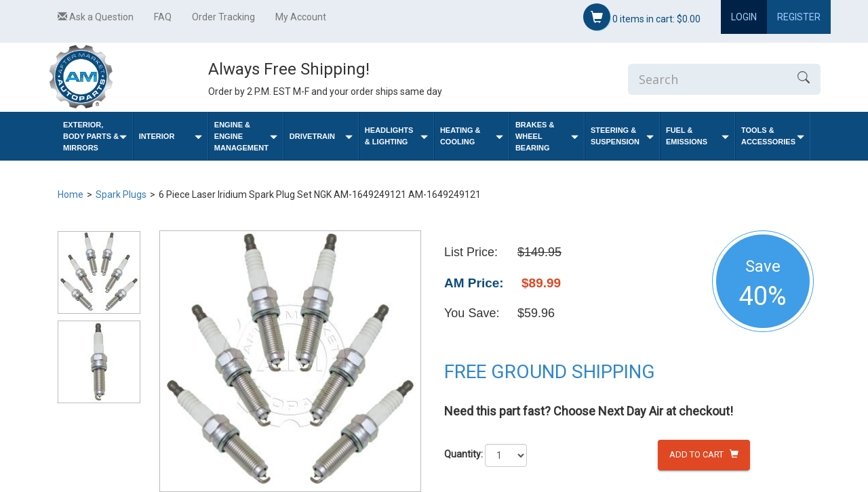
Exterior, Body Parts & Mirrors (95, 136)
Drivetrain (321, 137)
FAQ (163, 17)
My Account (301, 17)
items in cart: (642, 17)
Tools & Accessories (773, 136)
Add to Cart (704, 454)
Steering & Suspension (622, 136)
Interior (171, 137)
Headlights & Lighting (396, 136)
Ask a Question (96, 17)
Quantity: (463, 454)
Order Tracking (223, 17)
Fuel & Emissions (697, 136)
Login (744, 17)
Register (799, 17)
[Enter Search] (707, 79)
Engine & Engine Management (246, 136)
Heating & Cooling (472, 136)
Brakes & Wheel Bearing (547, 136)
